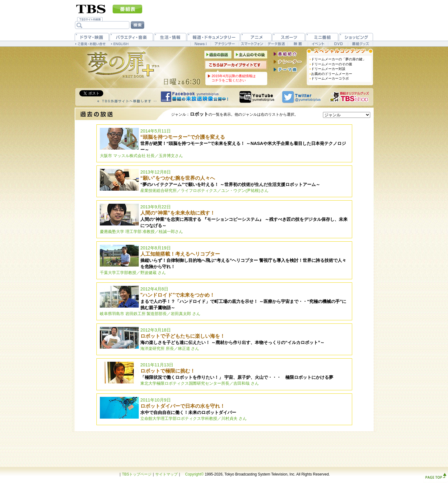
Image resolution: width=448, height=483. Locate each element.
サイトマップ (166, 474)
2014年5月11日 (223, 143)
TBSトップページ (137, 474)
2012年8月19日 (223, 260)
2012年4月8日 (223, 301)
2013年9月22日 (224, 219)
